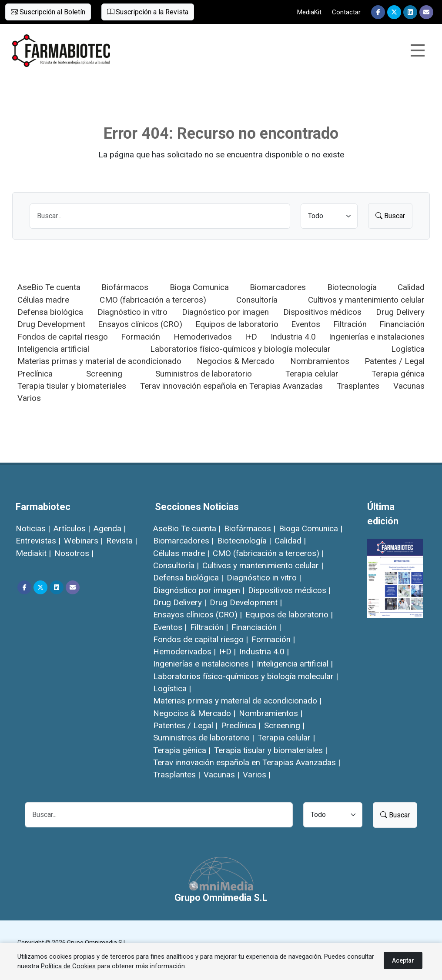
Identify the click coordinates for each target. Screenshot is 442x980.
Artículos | (72, 528)
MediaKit (309, 12)
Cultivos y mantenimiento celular (366, 300)
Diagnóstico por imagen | (199, 590)
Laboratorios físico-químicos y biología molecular (240, 349)
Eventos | (170, 627)
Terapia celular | (286, 738)
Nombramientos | (271, 713)
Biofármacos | (250, 528)
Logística (408, 349)
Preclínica (35, 374)
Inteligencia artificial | (295, 664)
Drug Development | (246, 602)
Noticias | (33, 528)
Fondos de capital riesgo (63, 337)
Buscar (390, 216)
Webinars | (83, 541)
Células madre (43, 300)
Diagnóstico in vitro (132, 312)
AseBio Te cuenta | (187, 528)
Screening (104, 374)
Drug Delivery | (180, 602)
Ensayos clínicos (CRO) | (198, 615)
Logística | (172, 688)
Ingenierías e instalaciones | (203, 664)
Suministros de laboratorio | (204, 738)
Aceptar (403, 960)
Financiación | (256, 627)
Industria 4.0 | (264, 652)
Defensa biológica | (188, 578)
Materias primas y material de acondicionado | (237, 701)
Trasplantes (358, 386)
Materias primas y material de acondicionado (99, 361)
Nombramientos (320, 361)
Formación (141, 337)
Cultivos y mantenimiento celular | (263, 565)
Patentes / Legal (395, 361)
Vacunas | (221, 775)
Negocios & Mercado (236, 361)
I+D (251, 337)
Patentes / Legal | (185, 725)
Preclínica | (241, 725)
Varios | (257, 775)
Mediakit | (33, 553)
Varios (29, 398)
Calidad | (290, 541)
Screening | (284, 725)
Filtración (350, 324)
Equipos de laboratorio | (289, 615)
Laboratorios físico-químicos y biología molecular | (246, 676)
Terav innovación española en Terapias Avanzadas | (247, 762)
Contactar (346, 12)
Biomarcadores (278, 287)
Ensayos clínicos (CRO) (140, 324)
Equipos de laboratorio (237, 324)
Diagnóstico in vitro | (264, 578)
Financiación (402, 324)
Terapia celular (312, 374)
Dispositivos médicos (322, 312)
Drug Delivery (400, 312)
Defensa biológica (50, 312)
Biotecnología (352, 287)
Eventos (306, 324)
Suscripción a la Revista (148, 12)
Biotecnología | (244, 541)
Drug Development (51, 324)
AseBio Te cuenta (49, 287)
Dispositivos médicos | (289, 590)
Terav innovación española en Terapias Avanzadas (231, 386)
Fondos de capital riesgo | (201, 639)
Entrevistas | (38, 541)
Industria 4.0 (293, 337)
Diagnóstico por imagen (225, 312)
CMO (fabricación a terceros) (153, 300)
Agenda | (110, 528)
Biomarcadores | (183, 541)
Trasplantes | (177, 775)
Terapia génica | (182, 750)
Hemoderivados (203, 337)
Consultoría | (176, 565)
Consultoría (257, 300)
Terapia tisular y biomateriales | (271, 750)
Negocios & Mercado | (194, 713)
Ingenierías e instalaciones (377, 337)
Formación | (273, 639)
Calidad (411, 287)
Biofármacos (125, 287)
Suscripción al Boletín (48, 12)
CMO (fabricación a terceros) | (268, 553)
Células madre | (181, 553)
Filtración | (209, 627)
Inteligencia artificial (53, 349)
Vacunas (409, 386)
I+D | (228, 652)
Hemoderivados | (184, 652)
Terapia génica (398, 374)
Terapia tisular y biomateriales (72, 386)
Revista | (122, 541)
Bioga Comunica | (311, 528)
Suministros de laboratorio (204, 374)
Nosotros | (74, 553)
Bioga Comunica (199, 287)
